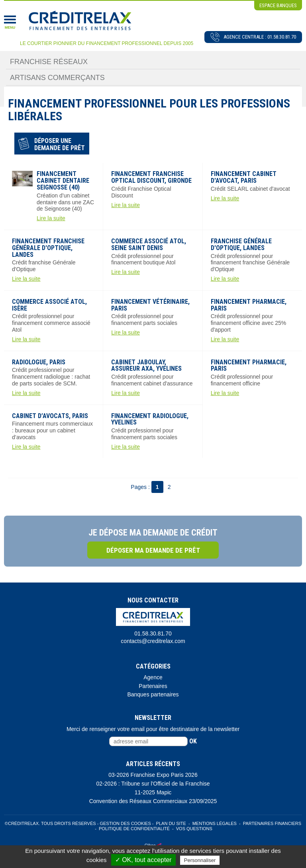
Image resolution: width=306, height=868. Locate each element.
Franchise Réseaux (49, 62)
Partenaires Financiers (272, 823)
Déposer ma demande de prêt (153, 550)
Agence (153, 677)
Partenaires (153, 686)
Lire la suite (51, 218)
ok (193, 741)
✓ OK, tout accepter (143, 860)
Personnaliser (200, 860)
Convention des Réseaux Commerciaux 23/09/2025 (153, 801)
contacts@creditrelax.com (153, 641)
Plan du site (171, 823)
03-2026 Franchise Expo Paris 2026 (153, 775)
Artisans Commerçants (57, 78)
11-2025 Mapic (153, 792)
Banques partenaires (153, 694)
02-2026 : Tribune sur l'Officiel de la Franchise (153, 784)
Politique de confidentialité (134, 829)
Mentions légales (215, 823)
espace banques (278, 5)
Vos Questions (194, 829)
